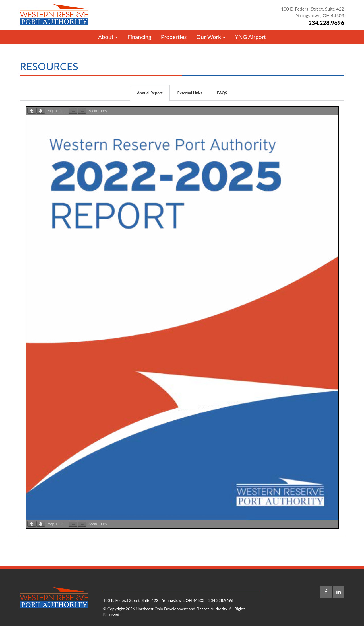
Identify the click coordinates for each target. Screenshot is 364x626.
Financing (139, 37)
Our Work (211, 37)
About (108, 37)
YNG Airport (250, 37)
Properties (174, 37)
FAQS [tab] (222, 93)
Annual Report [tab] (150, 93)
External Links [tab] (190, 93)
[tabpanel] (182, 319)
